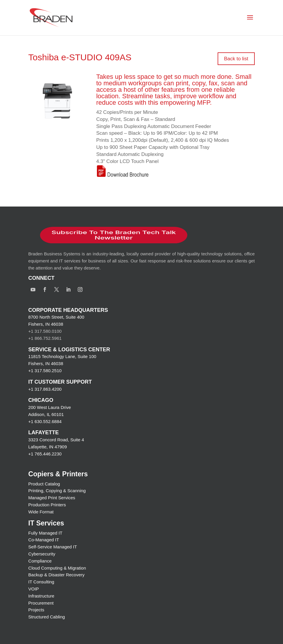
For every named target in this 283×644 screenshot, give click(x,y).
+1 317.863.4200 (45, 389)
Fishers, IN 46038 (46, 324)
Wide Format (41, 512)
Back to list (236, 59)
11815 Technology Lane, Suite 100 (62, 356)
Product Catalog (44, 484)
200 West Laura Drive (50, 407)
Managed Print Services (52, 498)
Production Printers (47, 505)
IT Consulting (41, 582)
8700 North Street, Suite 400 (56, 317)
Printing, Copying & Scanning (57, 491)
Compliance (40, 561)
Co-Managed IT (44, 540)
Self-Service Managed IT (53, 547)
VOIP (34, 589)
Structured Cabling (47, 617)
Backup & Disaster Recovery (56, 575)
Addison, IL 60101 (46, 414)
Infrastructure (41, 596)
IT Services (46, 523)
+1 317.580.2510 (45, 371)
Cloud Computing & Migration (57, 568)
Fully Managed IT (45, 533)
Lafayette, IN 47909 (48, 447)
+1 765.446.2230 (45, 454)
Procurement (41, 603)
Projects (36, 610)
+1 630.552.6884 (45, 421)
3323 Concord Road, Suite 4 (56, 440)
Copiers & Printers (58, 474)
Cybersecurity (42, 554)
